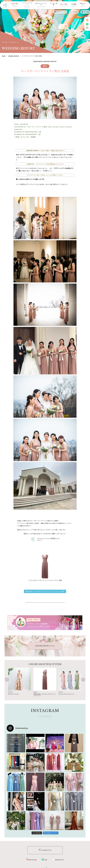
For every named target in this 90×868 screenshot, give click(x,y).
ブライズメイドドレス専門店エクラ (48, 539)
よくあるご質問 (54, 5)
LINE (44, 860)
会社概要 (74, 5)
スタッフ (40, 540)
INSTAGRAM (31, 860)
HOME (4, 56)
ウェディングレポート (27, 5)
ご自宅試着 (74, 12)
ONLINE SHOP (58, 860)
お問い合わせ (83, 5)
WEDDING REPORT (14, 56)
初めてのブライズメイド (41, 5)
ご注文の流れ (15, 5)
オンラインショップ (60, 12)
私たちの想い (64, 5)
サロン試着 (85, 12)
